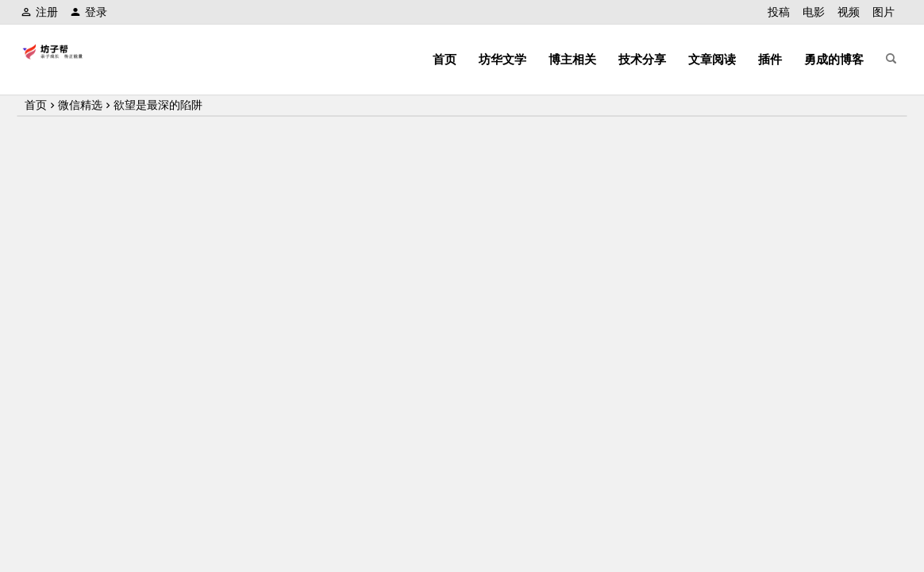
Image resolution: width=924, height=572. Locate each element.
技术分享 (642, 59)
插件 (770, 59)
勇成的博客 (834, 59)
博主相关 (572, 59)
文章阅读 (712, 59)
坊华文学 (502, 59)
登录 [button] (89, 12)
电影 (814, 12)
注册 (39, 12)
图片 (884, 12)
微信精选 (80, 105)
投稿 (779, 12)
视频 (849, 12)
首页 (445, 59)
